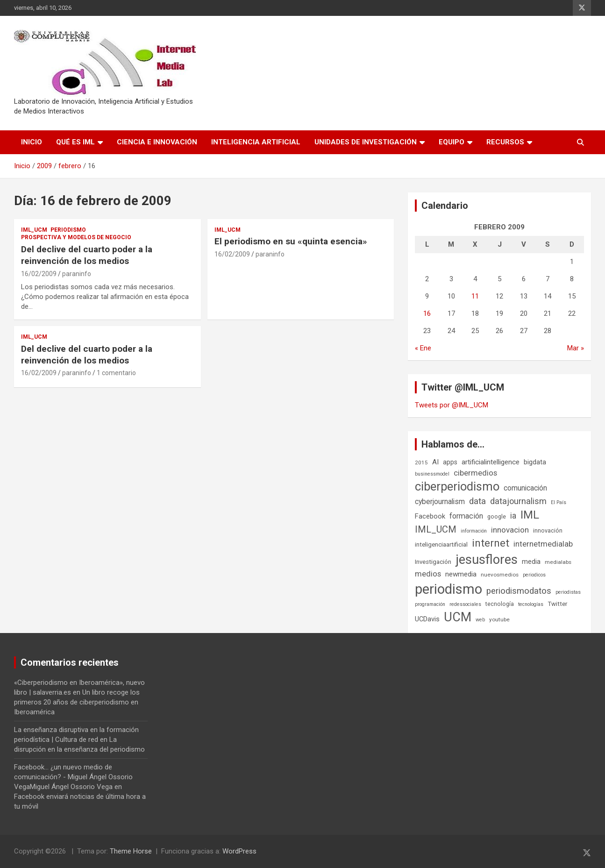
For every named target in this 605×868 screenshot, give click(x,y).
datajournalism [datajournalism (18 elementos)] (518, 501)
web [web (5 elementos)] (480, 620)
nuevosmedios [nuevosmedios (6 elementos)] (500, 575)
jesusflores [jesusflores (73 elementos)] (487, 560)
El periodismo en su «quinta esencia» (291, 241)
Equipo (452, 142)
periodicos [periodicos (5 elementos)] (534, 575)
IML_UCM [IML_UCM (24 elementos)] (436, 529)
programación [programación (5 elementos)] (430, 604)
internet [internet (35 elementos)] (491, 543)
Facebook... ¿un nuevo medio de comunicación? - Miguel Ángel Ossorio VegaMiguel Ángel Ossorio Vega (73, 777)
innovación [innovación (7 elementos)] (548, 530)
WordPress (239, 851)
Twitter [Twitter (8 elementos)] (557, 604)
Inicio (32, 142)
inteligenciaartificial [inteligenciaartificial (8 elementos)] (441, 544)
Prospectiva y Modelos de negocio (76, 237)
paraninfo (77, 274)
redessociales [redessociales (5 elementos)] (465, 604)
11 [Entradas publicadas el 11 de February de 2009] (475, 296)
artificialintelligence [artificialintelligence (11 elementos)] (491, 462)
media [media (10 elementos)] (531, 562)
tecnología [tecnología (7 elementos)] (500, 604)
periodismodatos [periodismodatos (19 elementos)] (519, 591)
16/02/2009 (39, 274)
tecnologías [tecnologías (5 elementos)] (531, 604)
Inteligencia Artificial (256, 142)
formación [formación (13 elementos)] (466, 516)
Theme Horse (131, 851)
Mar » (576, 348)
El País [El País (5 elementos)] (559, 502)
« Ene (423, 348)
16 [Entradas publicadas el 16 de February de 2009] (427, 313)
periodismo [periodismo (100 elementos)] (448, 589)
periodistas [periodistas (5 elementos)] (568, 592)
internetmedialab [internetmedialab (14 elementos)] (543, 544)
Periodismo (68, 230)
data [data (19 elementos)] (477, 501)
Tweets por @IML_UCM (452, 405)
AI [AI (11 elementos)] (435, 462)
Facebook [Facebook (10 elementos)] (430, 516)
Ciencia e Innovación (157, 142)
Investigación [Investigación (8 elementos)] (433, 562)
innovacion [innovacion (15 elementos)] (510, 530)
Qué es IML (75, 142)
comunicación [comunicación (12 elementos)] (525, 488)
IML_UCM (34, 230)
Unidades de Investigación (366, 142)
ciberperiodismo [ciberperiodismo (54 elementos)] (457, 486)
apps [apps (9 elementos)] (450, 462)
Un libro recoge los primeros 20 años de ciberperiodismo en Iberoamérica (77, 702)
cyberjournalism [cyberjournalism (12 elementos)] (440, 502)
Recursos (505, 142)
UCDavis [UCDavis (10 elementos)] (427, 619)
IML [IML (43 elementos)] (530, 515)
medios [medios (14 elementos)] (428, 574)
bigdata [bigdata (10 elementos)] (535, 462)
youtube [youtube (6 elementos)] (499, 619)
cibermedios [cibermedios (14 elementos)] (475, 473)
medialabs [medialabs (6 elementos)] (558, 562)
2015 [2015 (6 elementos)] (421, 462)
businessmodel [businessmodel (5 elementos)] (432, 474)
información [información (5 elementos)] (474, 531)
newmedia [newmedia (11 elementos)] (461, 574)
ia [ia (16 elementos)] (513, 516)
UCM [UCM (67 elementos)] (458, 617)
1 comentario (116, 373)
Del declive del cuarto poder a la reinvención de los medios (87, 255)
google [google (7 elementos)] (497, 516)
